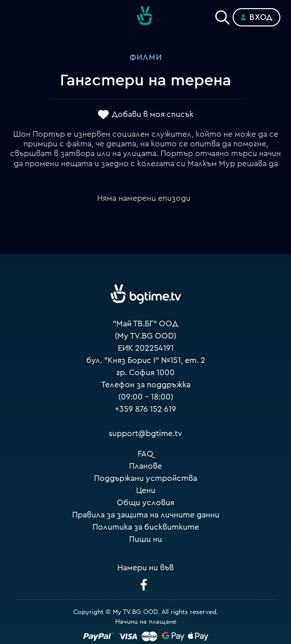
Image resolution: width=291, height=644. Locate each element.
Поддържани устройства (145, 478)
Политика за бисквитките (146, 527)
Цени (146, 490)
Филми (146, 57)
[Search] (222, 15)
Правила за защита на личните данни (146, 515)
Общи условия (145, 503)
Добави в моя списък (153, 114)
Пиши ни (145, 539)
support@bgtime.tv (145, 434)
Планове (145, 466)
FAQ (145, 454)
